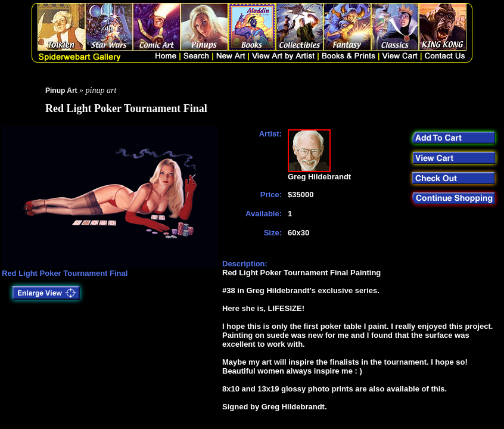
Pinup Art (61, 91)
